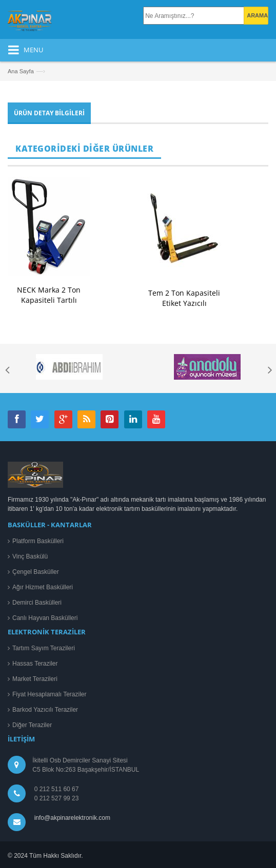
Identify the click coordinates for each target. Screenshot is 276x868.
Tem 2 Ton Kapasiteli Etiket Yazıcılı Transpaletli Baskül (184, 303)
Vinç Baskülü (30, 556)
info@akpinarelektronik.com (72, 818)
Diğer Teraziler (32, 725)
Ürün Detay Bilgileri (49, 113)
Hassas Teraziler (35, 664)
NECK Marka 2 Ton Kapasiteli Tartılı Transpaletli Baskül (49, 300)
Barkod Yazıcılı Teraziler (45, 710)
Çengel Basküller (36, 572)
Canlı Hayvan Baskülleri (45, 618)
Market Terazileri (35, 679)
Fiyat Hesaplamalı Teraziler (50, 694)
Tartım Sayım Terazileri (44, 648)
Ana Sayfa (21, 71)
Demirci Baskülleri (37, 603)
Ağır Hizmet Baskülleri (43, 587)
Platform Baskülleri (38, 541)
